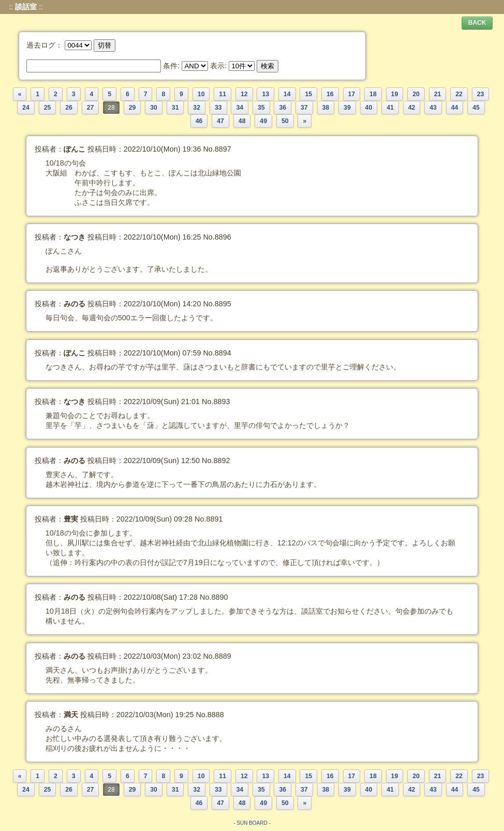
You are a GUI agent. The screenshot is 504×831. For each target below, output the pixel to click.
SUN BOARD (252, 823)
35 (261, 108)
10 (201, 94)
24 (26, 108)
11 (223, 94)
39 (347, 108)
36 (283, 108)
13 (265, 94)
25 (48, 108)
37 (304, 108)
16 (330, 94)
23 (481, 94)
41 (390, 108)
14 (287, 94)
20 (416, 94)
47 (220, 121)
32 (197, 108)
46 (199, 121)
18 (373, 94)
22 (459, 94)
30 (154, 108)
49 (263, 121)
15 (308, 94)
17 (352, 94)
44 (455, 108)
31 (175, 108)
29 (132, 108)
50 (285, 121)
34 (240, 108)
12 (244, 94)
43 (433, 108)
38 (326, 108)
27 (91, 108)
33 (218, 108)
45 (476, 108)
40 (369, 108)
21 (438, 94)
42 (412, 108)
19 (395, 94)
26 (69, 108)
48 (242, 121)
